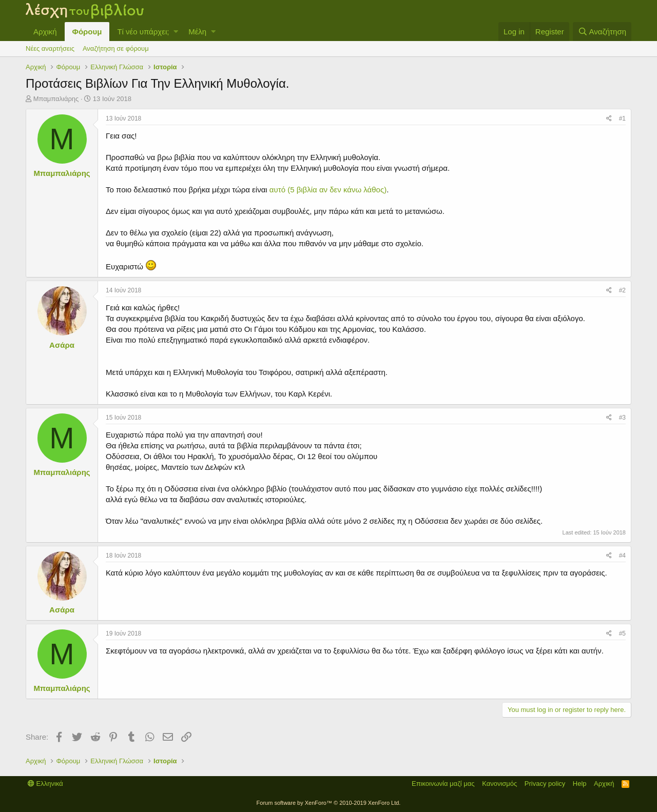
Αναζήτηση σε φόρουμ (116, 48)
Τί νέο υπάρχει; (143, 32)
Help (580, 784)
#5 (622, 633)
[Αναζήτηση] (602, 32)
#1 (622, 118)
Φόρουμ (87, 32)
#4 (622, 556)
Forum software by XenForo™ (329, 803)
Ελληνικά (45, 784)
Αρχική (45, 32)
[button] (176, 32)
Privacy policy (545, 784)
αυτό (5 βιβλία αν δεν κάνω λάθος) (328, 190)
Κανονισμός (499, 784)
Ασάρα (62, 345)
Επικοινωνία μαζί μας (443, 784)
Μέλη (197, 32)
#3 (622, 418)
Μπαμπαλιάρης (56, 99)
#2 (622, 290)
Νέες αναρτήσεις (50, 48)
